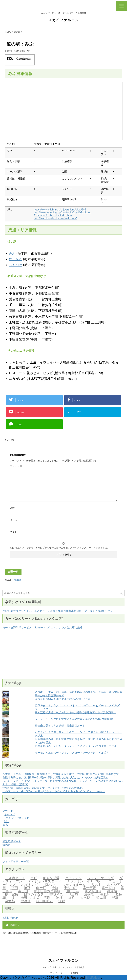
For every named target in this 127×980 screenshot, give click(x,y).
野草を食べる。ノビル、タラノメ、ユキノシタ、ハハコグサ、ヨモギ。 (77, 746)
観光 (5, 825)
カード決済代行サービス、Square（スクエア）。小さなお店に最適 (42, 628)
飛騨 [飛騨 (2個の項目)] (62, 901)
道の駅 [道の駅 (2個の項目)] (85, 898)
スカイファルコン (63, 20)
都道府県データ (12, 841)
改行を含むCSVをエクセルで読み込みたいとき (63, 699)
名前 (12, 508)
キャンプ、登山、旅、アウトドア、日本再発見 (63, 967)
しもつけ (16, 265)
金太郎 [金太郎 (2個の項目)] (10, 901)
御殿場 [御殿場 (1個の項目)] (112, 891)
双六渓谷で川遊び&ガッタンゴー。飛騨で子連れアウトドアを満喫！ (75, 712)
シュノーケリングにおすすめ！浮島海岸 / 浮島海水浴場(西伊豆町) (74, 719)
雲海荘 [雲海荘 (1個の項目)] (25, 901)
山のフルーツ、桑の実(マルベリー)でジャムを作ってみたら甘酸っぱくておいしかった (54, 791)
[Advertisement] (63, 654)
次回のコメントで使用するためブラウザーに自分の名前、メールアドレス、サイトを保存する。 (60, 548)
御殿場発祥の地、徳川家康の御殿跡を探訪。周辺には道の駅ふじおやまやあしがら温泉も (55, 778)
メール (13, 520)
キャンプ (9, 814)
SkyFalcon (93, 978)
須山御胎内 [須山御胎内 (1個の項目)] (44, 901)
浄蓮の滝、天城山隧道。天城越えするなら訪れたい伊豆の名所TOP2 (43, 788)
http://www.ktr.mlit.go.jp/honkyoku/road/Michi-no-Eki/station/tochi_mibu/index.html (62, 214)
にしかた (16, 259)
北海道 (18, 580)
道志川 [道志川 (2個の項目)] (101, 898)
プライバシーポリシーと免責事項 (63, 973)
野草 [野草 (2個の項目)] (115, 898)
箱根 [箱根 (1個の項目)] (72, 898)
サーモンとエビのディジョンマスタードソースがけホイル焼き (72, 753)
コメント (16, 466)
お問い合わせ (10, 918)
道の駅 (6, 845)
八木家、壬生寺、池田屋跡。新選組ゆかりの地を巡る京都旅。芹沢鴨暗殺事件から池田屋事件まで (61, 774)
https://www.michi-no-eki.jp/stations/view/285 (60, 210)
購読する (13, 925)
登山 (7, 821)
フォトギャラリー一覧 (16, 862)
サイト (13, 532)
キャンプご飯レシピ (18, 818)
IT (4, 808)
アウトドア (9, 811)
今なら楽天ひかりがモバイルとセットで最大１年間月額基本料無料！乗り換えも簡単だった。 (58, 611)
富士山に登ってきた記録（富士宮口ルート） (61, 726)
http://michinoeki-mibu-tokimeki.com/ (55, 218)
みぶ (12, 253)
